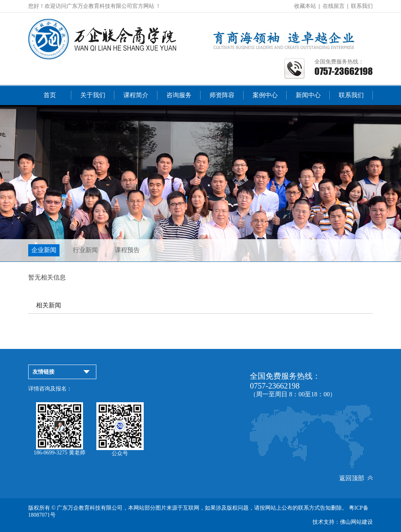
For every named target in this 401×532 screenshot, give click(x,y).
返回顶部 (356, 478)
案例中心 (265, 95)
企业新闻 (44, 250)
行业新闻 (85, 250)
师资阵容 (222, 95)
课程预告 (127, 250)
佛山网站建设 (356, 522)
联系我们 (362, 6)
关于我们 (93, 95)
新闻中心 (308, 95)
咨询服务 (179, 95)
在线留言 (334, 6)
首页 (50, 95)
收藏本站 (305, 6)
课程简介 (136, 95)
